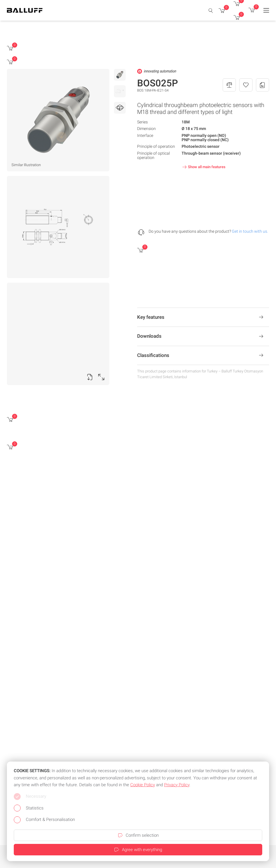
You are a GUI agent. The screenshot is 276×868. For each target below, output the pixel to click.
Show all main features (203, 167)
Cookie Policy (143, 785)
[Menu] (266, 10)
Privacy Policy (177, 785)
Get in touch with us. (250, 231)
